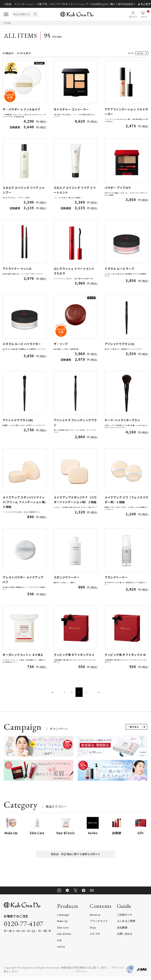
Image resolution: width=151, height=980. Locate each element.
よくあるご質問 (126, 924)
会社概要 (122, 931)
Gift (59, 944)
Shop (93, 931)
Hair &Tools (64, 937)
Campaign (63, 918)
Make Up (62, 924)
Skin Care (63, 931)
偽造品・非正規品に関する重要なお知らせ (76, 857)
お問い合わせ (125, 937)
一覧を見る (134, 729)
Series (61, 950)
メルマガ (95, 937)
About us (95, 918)
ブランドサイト (99, 924)
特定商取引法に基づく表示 (91, 971)
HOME (7, 23)
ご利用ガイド (125, 918)
